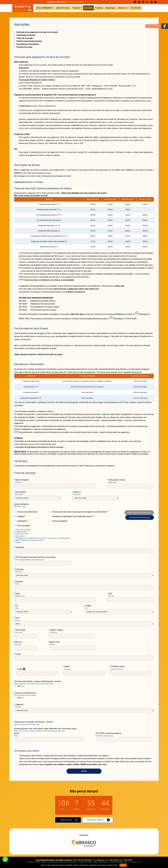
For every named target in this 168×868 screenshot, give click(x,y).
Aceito (123, 865)
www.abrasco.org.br (75, 89)
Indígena (20, 516)
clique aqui (119, 286)
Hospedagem (110, 8)
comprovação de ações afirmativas (139, 513)
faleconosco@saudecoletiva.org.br (93, 319)
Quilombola (21, 521)
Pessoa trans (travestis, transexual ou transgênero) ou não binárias (79, 512)
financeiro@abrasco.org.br (42, 173)
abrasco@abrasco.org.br (102, 89)
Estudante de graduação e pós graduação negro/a (72, 516)
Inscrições (88, 8)
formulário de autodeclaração (140, 517)
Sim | (19, 686)
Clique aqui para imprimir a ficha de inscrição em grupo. (39, 354)
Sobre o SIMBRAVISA (44, 8)
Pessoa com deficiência (26, 512)
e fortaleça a (66, 2)
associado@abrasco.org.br (121, 314)
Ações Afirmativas (63, 8)
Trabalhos (99, 8)
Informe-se (122, 8)
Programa (76, 8)
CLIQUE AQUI (19, 182)
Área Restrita (136, 8)
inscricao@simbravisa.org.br (141, 101)
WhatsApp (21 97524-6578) (125, 319)
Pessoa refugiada (59, 521)
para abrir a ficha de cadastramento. (37, 106)
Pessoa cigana (22, 526)
